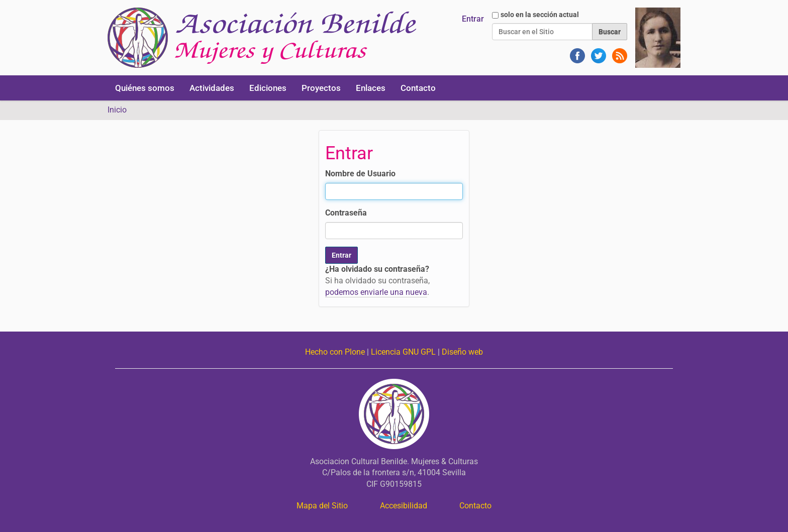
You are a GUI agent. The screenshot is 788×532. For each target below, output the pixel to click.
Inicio (117, 110)
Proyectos (321, 88)
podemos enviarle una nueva (376, 292)
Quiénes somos (145, 88)
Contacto (418, 88)
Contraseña (346, 213)
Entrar (473, 19)
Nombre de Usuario (360, 174)
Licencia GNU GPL (403, 352)
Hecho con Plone (335, 352)
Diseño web (462, 352)
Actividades (212, 88)
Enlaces (371, 88)
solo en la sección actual (540, 15)
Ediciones (268, 88)
